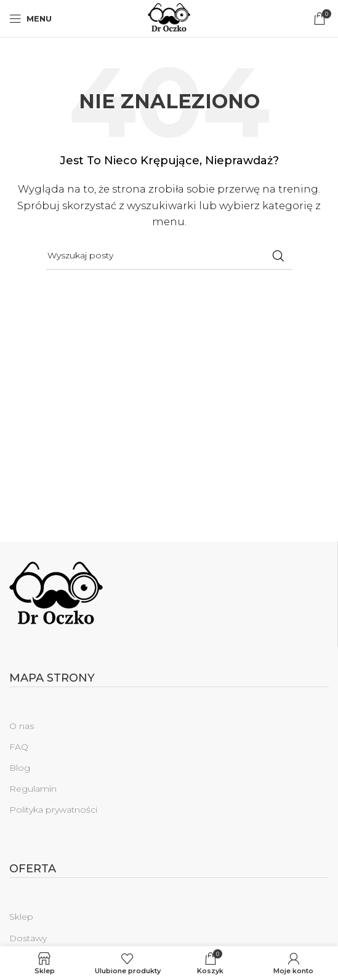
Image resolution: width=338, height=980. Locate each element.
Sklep (21, 917)
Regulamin (33, 789)
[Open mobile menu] (30, 18)
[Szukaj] (169, 256)
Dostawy (28, 938)
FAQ (19, 747)
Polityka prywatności (53, 810)
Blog (20, 768)
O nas (22, 726)
